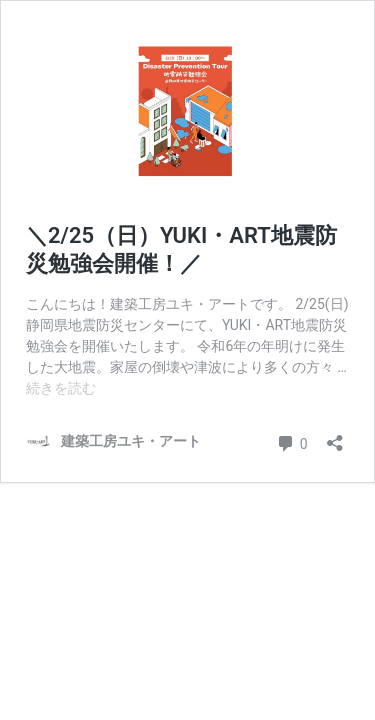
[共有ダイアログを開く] (335, 436)
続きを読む (61, 388)
